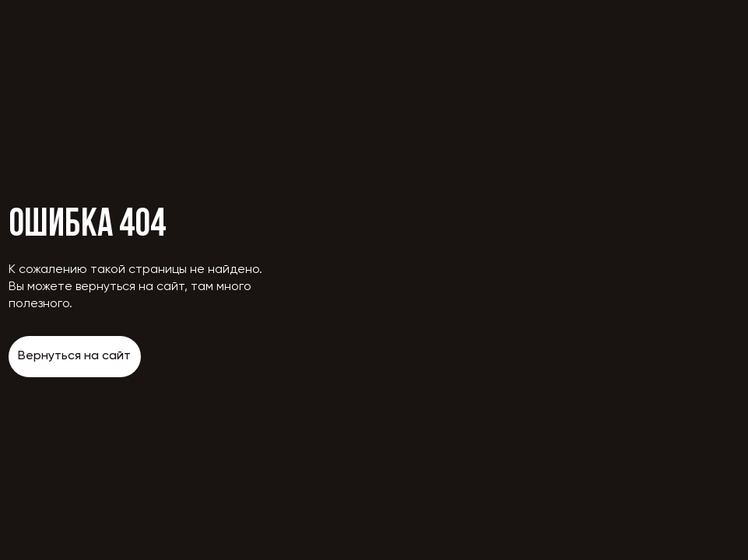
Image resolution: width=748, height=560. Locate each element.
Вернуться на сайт (74, 356)
